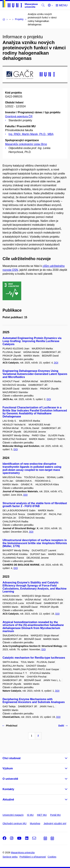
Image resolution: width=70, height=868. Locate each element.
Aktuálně (8, 800)
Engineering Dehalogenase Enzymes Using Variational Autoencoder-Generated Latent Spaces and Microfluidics (35, 374)
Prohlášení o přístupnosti (33, 857)
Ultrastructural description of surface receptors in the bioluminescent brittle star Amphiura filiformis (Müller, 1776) (35, 543)
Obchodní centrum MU (15, 823)
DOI (56, 363)
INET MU (42, 815)
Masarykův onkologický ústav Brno (26, 144)
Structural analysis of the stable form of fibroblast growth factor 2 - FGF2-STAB (35, 505)
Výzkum (8, 768)
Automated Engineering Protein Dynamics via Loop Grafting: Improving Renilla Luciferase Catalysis (32, 341)
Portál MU (55, 815)
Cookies (52, 857)
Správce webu (10, 857)
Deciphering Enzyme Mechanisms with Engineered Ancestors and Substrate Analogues (34, 701)
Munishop (35, 823)
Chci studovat (12, 758)
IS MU (30, 815)
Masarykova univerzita (23, 853)
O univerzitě (10, 779)
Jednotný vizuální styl (55, 823)
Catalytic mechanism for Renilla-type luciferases (34, 658)
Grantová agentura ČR (19, 116)
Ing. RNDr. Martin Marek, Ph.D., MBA (31, 134)
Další (63, 726)
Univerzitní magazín (13, 815)
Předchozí (10, 726)
